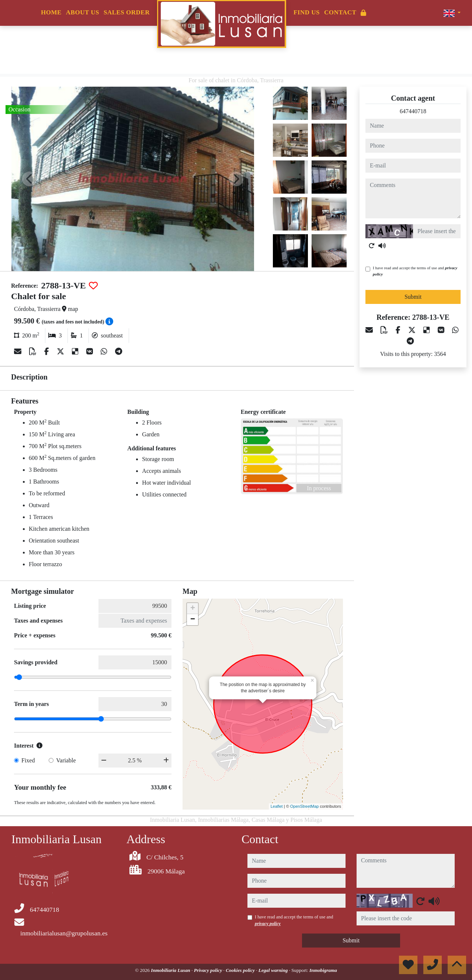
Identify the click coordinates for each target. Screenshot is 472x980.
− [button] (193, 620)
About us (83, 12)
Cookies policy (241, 970)
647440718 (413, 111)
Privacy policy (209, 970)
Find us (307, 12)
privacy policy (268, 924)
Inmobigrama (323, 970)
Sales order (127, 12)
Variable (66, 760)
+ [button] (193, 609)
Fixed (28, 760)
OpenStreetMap (305, 806)
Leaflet (277, 806)
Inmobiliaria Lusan (171, 970)
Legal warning (274, 970)
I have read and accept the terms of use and (415, 271)
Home (51, 12)
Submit (413, 297)
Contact (340, 12)
